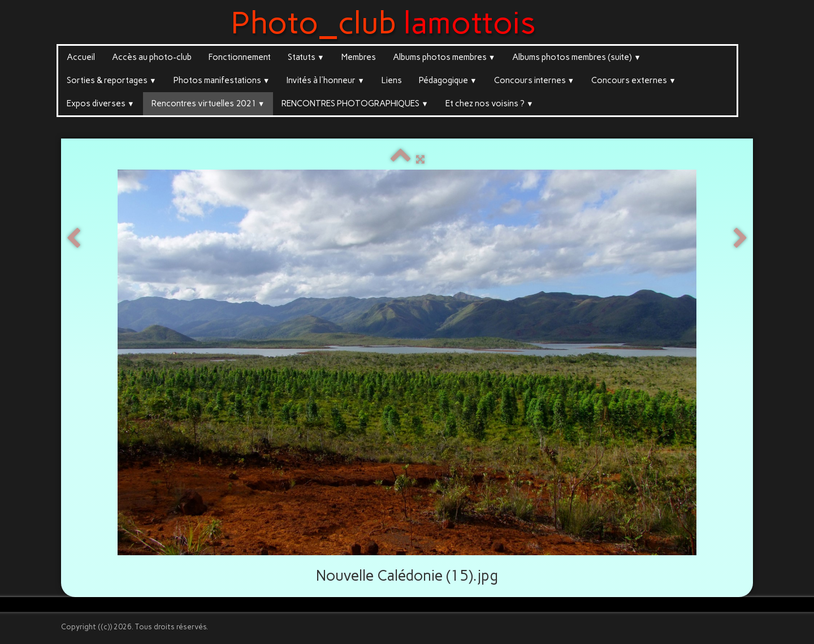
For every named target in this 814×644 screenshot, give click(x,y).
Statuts (306, 57)
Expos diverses (101, 103)
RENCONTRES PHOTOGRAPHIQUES (355, 103)
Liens (392, 80)
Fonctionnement (240, 57)
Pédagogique (448, 80)
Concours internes (534, 80)
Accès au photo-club (152, 57)
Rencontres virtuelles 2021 (208, 103)
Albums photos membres (444, 57)
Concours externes (634, 80)
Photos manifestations (222, 80)
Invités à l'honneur (326, 80)
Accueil (81, 57)
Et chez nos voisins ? (490, 103)
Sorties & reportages (112, 80)
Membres (359, 57)
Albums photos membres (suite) (577, 57)
